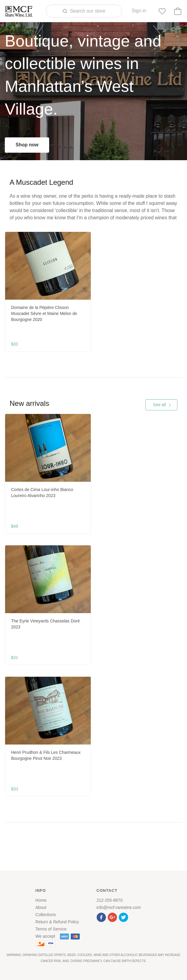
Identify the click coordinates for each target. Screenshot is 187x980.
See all (162, 405)
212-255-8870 (110, 900)
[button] (102, 917)
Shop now (27, 145)
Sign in (139, 11)
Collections (46, 915)
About (41, 907)
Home (41, 900)
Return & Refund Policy (57, 922)
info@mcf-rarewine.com (119, 907)
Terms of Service (51, 929)
